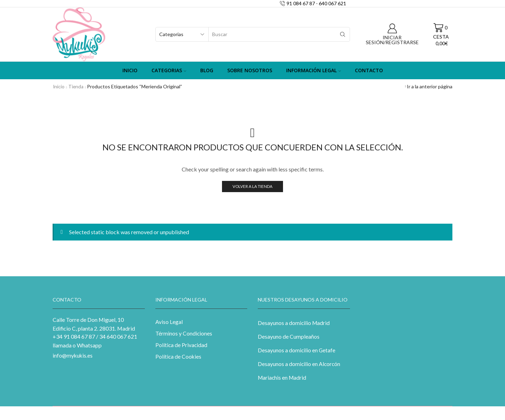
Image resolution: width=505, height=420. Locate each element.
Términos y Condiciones (184, 334)
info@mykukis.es (73, 355)
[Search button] (343, 34)
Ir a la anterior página (430, 86)
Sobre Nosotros (250, 70)
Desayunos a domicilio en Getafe (297, 350)
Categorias (169, 70)
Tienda (76, 86)
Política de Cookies (179, 357)
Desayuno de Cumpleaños (289, 336)
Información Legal (314, 70)
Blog (207, 70)
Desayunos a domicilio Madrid (294, 323)
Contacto (369, 70)
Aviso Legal (169, 322)
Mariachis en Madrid (282, 378)
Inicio (130, 70)
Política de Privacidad (182, 345)
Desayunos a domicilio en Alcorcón (299, 364)
